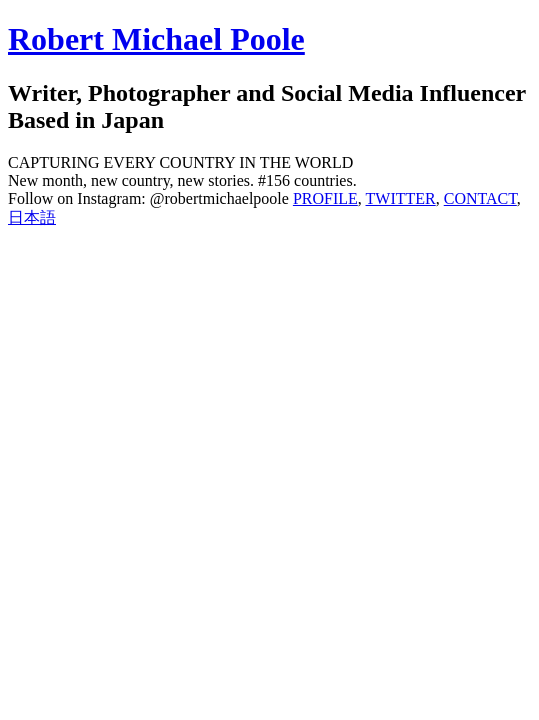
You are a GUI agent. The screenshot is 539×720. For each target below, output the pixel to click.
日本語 (32, 217)
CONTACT (480, 198)
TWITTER (401, 198)
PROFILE (325, 198)
